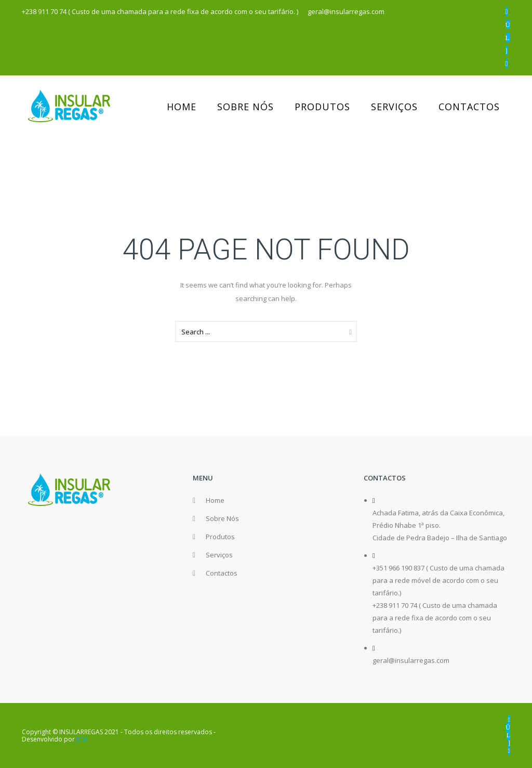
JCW (82, 739)
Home (182, 107)
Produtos (322, 107)
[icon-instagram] (508, 24)
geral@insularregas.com (411, 660)
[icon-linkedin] (508, 37)
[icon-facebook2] (507, 11)
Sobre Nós (245, 107)
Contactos (469, 107)
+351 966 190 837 (398, 568)
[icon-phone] (507, 63)
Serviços (394, 107)
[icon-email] (507, 50)
